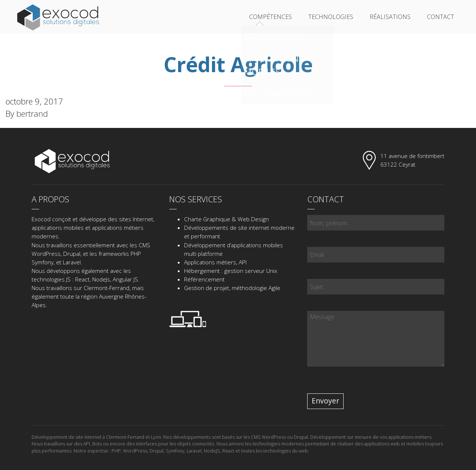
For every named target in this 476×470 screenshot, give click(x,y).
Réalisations (390, 17)
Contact (440, 17)
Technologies (331, 17)
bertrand (32, 113)
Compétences (271, 17)
